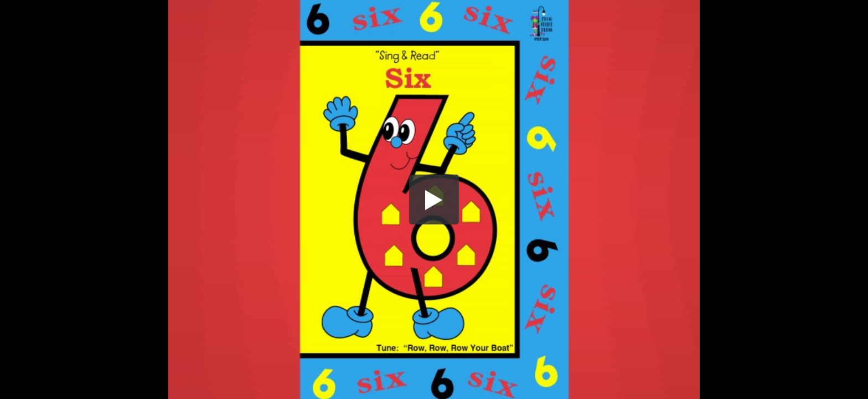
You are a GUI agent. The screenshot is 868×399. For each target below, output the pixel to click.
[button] (434, 199)
